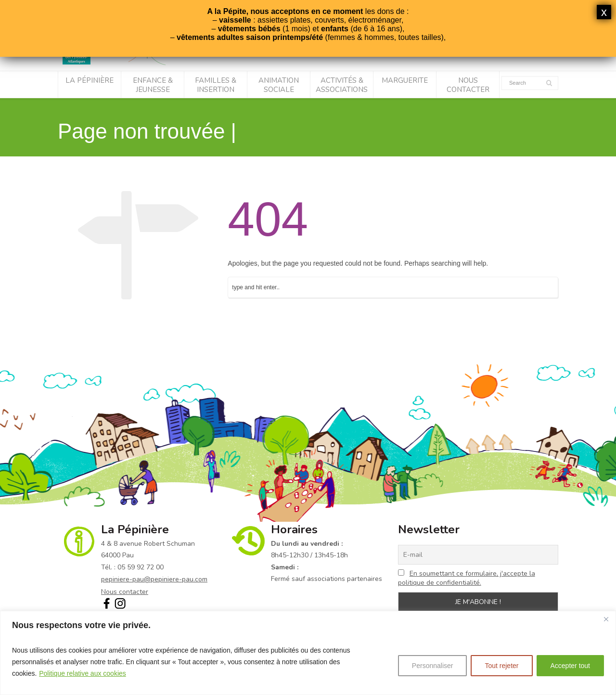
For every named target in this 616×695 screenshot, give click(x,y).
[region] (308, 653)
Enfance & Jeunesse (153, 85)
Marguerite (405, 80)
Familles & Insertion (216, 85)
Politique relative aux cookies (83, 673)
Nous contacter (468, 85)
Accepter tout (571, 666)
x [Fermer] (604, 12)
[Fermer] (606, 619)
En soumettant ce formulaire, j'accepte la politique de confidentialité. (467, 578)
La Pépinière (90, 80)
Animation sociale (279, 85)
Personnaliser (433, 666)
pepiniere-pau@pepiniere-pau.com (154, 579)
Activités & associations (342, 85)
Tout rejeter (501, 666)
